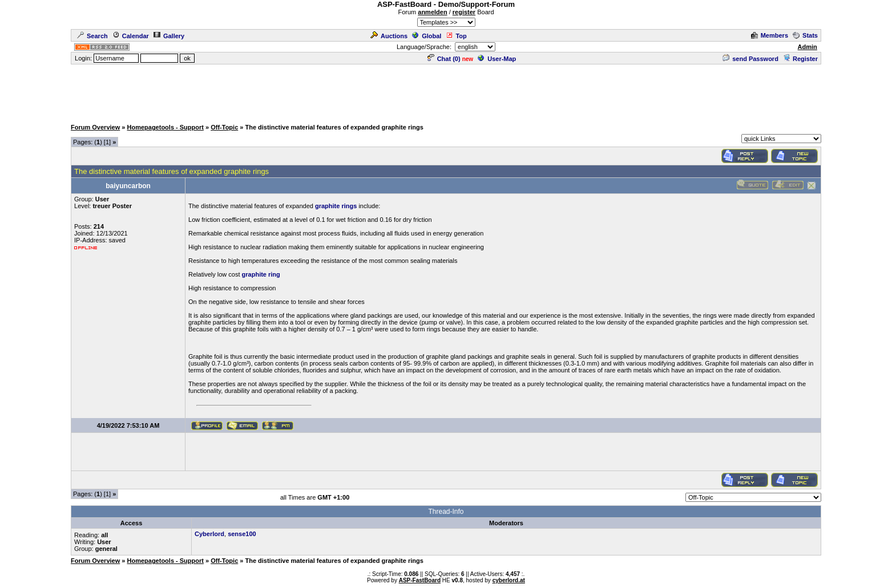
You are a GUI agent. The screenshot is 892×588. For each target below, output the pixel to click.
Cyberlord (209, 534)
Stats (805, 35)
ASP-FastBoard (420, 580)
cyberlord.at (509, 580)
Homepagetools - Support (165, 127)
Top (456, 36)
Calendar (131, 36)
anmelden (432, 12)
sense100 (242, 534)
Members (770, 35)
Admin (808, 47)
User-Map (497, 59)
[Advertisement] (446, 91)
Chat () (444, 59)
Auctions (389, 36)
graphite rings (336, 206)
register (464, 12)
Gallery (169, 36)
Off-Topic (224, 127)
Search (92, 36)
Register (800, 59)
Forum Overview (95, 127)
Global (427, 36)
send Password (750, 59)
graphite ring (261, 274)
